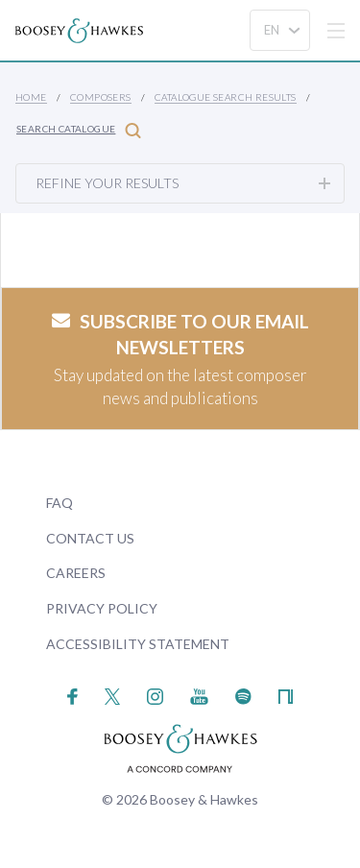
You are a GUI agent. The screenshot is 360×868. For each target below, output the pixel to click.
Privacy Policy (102, 608)
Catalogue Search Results (226, 97)
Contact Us (90, 538)
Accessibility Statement (138, 644)
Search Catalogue (79, 130)
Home (31, 97)
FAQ (60, 503)
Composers (101, 97)
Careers (76, 573)
